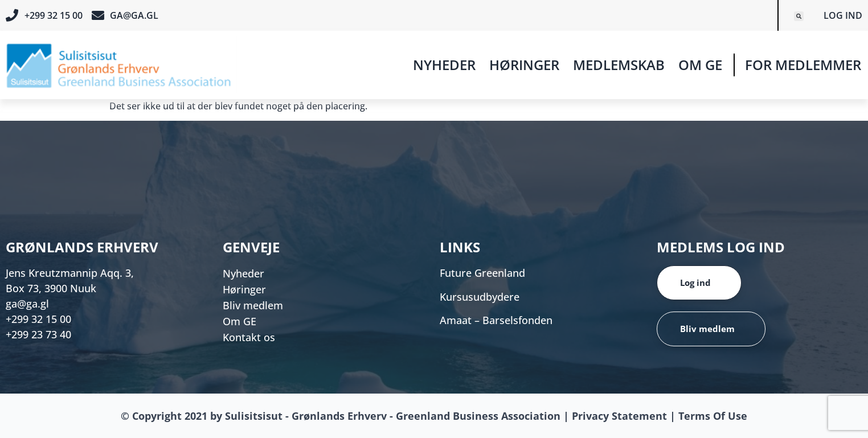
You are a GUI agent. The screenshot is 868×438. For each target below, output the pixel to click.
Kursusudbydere (480, 297)
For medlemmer (803, 65)
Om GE (700, 65)
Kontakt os (249, 337)
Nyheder (444, 65)
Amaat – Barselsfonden (496, 320)
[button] (799, 16)
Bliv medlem (253, 305)
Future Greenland (482, 273)
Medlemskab (619, 65)
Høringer (524, 65)
